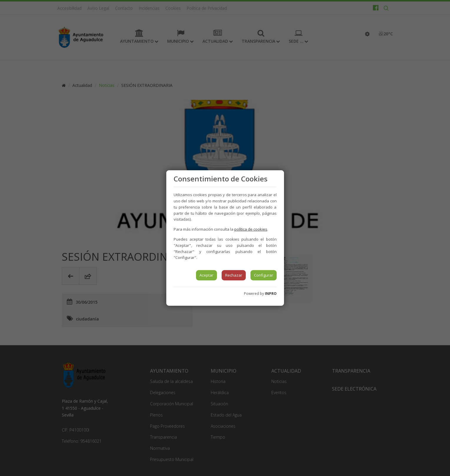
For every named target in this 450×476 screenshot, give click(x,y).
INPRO (271, 294)
